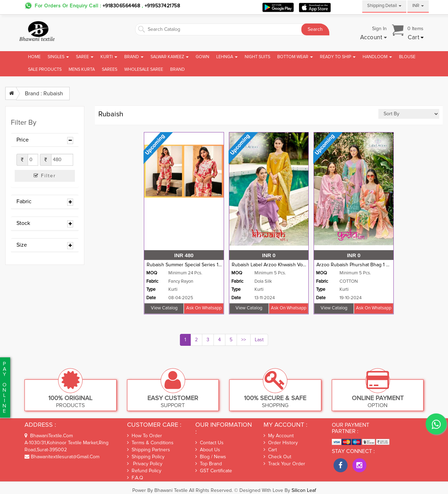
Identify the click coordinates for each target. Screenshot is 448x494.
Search (315, 29)
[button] (374, 38)
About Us (208, 450)
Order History (281, 443)
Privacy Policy (145, 464)
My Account (279, 436)
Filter (45, 176)
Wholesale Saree (144, 70)
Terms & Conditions (150, 443)
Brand (134, 57)
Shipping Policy (146, 457)
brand (177, 70)
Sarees (110, 70)
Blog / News (211, 457)
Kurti (109, 57)
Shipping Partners (149, 450)
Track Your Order (284, 464)
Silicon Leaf (304, 490)
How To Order (145, 436)
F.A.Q (135, 478)
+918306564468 (121, 6)
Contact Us (209, 443)
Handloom (377, 57)
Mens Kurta (82, 70)
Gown (202, 57)
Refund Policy (144, 471)
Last (259, 340)
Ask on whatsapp (204, 308)
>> (244, 340)
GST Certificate (214, 471)
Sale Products (45, 70)
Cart (270, 450)
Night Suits (257, 57)
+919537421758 (161, 6)
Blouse (407, 57)
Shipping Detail (384, 6)
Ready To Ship (338, 57)
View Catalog (164, 308)
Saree (85, 57)
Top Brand (209, 464)
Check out (277, 457)
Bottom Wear (295, 57)
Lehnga (227, 57)
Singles (58, 57)
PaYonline (4, 387)
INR (418, 6)
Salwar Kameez (170, 57)
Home (34, 57)
